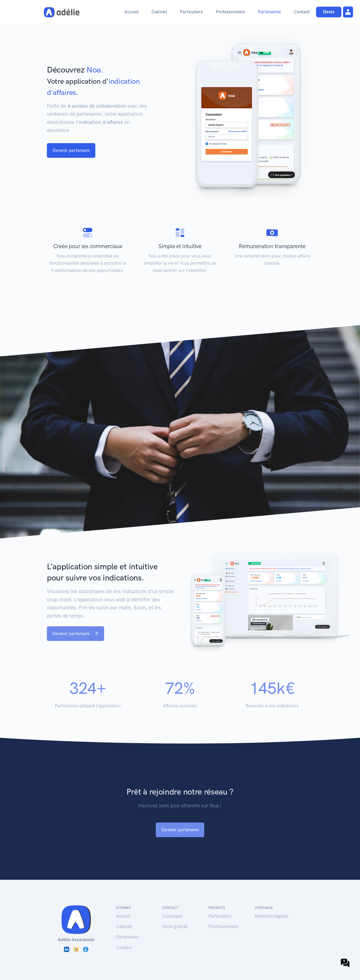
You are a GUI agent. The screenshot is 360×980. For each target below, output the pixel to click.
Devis (329, 12)
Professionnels (230, 12)
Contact (302, 12)
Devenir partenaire (71, 150)
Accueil (132, 12)
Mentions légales (272, 916)
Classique (172, 916)
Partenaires (269, 12)
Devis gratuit (175, 926)
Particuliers (191, 12)
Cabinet (159, 12)
